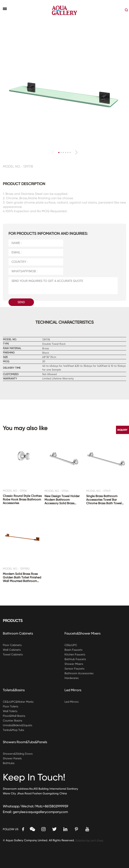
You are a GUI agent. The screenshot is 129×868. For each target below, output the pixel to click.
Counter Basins (13, 721)
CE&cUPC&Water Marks (18, 702)
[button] (76, 152)
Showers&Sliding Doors (18, 754)
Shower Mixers (74, 664)
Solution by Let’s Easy (90, 841)
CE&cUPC (71, 645)
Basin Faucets (74, 650)
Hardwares (72, 678)
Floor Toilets (11, 706)
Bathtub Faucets (76, 659)
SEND (21, 302)
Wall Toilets (10, 711)
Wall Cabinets (12, 650)
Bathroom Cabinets (18, 633)
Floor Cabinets (12, 645)
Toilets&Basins (14, 690)
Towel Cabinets (13, 654)
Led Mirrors (73, 690)
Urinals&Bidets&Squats (18, 725)
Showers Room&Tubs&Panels (25, 742)
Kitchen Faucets (75, 654)
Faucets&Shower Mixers (83, 633)
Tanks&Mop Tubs (14, 730)
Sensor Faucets (75, 669)
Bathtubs (9, 763)
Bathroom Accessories (79, 673)
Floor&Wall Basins (14, 716)
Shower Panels (12, 758)
